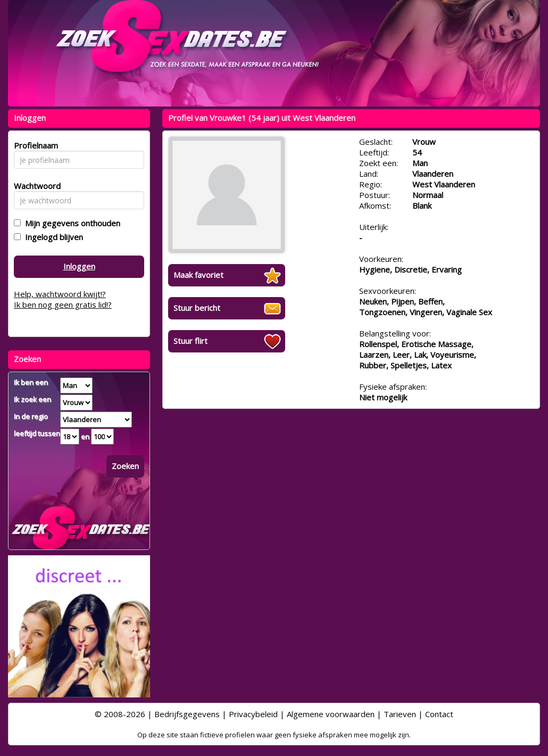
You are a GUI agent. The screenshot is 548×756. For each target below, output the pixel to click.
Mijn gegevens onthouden (70, 223)
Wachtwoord (34, 186)
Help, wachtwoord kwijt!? (60, 294)
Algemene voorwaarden (331, 714)
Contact (439, 714)
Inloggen (79, 266)
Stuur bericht (197, 308)
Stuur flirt (190, 341)
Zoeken (125, 466)
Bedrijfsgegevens (187, 714)
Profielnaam (34, 145)
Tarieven (400, 714)
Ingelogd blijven (52, 237)
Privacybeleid (253, 714)
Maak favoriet (198, 275)
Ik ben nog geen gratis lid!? (63, 305)
